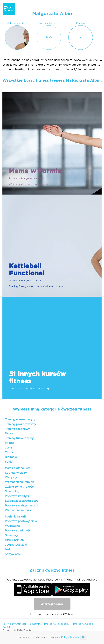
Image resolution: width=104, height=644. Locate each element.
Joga (8, 448)
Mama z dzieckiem (18, 468)
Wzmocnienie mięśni (19, 510)
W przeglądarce (52, 604)
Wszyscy (11, 477)
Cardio (9, 452)
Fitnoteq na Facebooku (56, 624)
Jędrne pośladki (16, 545)
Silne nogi (12, 535)
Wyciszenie (13, 526)
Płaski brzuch (14, 540)
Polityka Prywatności (14, 624)
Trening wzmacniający (20, 420)
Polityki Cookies (70, 637)
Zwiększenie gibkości (20, 487)
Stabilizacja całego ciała (21, 501)
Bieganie (11, 457)
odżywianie (13, 554)
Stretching (12, 491)
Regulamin (34, 624)
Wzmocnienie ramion (19, 482)
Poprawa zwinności (18, 531)
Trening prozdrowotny (20, 424)
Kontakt (7, 627)
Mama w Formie (35, 171)
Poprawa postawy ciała (21, 521)
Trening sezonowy (17, 429)
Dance (9, 433)
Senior (9, 462)
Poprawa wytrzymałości (21, 506)
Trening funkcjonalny (19, 438)
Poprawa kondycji (17, 496)
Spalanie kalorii (15, 517)
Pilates (9, 443)
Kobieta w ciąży (16, 473)
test (7, 549)
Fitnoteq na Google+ (83, 624)
